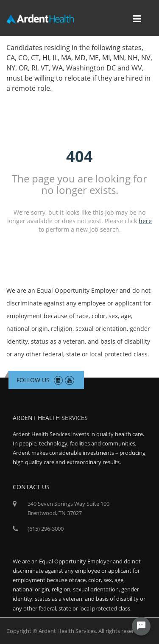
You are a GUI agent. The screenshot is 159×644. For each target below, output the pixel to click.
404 (79, 156)
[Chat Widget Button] (141, 626)
